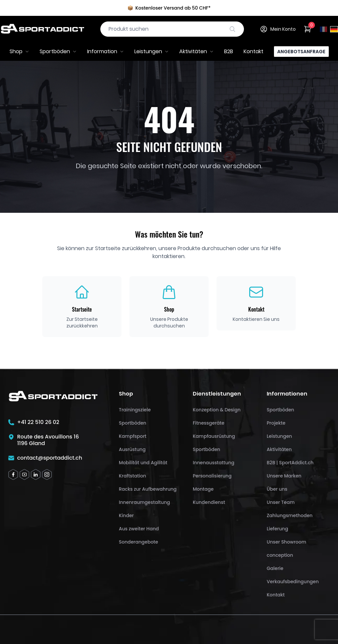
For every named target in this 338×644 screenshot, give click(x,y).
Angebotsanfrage (301, 52)
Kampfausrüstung (214, 436)
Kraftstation (133, 476)
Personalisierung (212, 476)
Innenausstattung (214, 463)
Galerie (275, 568)
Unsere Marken (284, 476)
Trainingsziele (135, 410)
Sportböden (58, 51)
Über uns (277, 489)
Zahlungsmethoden (290, 515)
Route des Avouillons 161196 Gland (48, 440)
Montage (203, 489)
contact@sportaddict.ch (50, 458)
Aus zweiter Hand (139, 529)
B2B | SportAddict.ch (290, 463)
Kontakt (253, 51)
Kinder (126, 515)
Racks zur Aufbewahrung (148, 489)
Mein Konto (278, 29)
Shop (19, 51)
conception (280, 555)
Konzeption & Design (217, 410)
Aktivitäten (196, 51)
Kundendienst (209, 502)
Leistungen (152, 51)
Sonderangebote (138, 542)
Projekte (276, 423)
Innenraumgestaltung (144, 502)
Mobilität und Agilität (143, 463)
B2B (229, 51)
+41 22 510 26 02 (38, 422)
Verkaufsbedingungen (293, 582)
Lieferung (277, 529)
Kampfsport (133, 436)
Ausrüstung (132, 449)
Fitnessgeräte (209, 423)
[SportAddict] (42, 29)
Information (105, 51)
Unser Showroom (287, 542)
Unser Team (281, 502)
